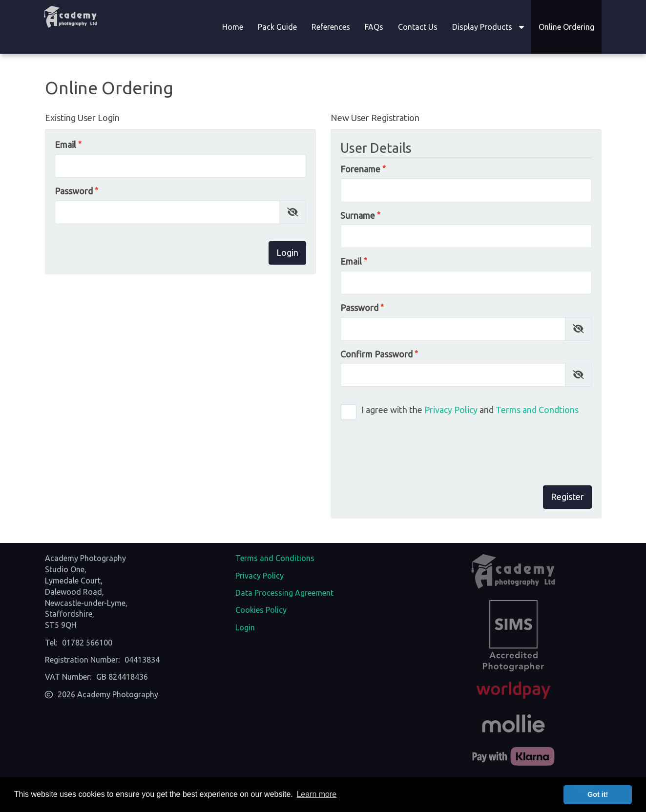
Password (74, 191)
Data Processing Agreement (284, 593)
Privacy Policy (451, 410)
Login (245, 627)
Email (65, 145)
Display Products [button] (488, 27)
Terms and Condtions (537, 410)
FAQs (374, 27)
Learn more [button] (316, 794)
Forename (360, 169)
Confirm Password (376, 354)
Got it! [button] (598, 794)
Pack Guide (277, 27)
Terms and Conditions (275, 558)
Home (233, 27)
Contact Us (418, 27)
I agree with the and (459, 412)
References (331, 27)
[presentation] (518, 449)
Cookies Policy (261, 610)
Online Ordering (566, 27)
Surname (358, 215)
